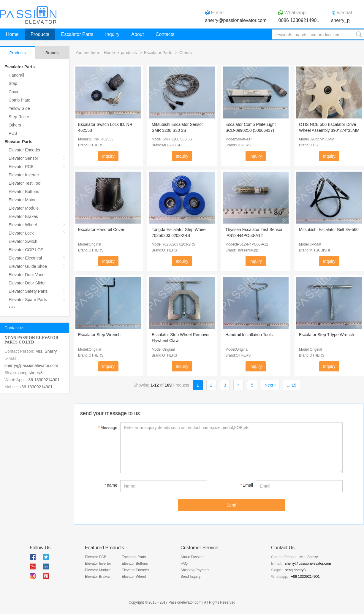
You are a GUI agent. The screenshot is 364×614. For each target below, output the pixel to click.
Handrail (16, 75)
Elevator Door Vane (27, 275)
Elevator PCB (21, 167)
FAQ (184, 564)
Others (15, 125)
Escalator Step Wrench (99, 335)
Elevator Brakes (23, 216)
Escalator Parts (77, 34)
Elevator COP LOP (26, 250)
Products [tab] (17, 53)
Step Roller (19, 117)
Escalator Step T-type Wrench (326, 335)
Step (13, 83)
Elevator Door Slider (27, 283)
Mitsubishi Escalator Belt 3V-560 (329, 230)
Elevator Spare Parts (28, 300)
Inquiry (112, 34)
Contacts (165, 34)
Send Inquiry (190, 577)
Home (12, 34)
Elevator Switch (23, 241)
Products (40, 34)
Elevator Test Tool (25, 183)
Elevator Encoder (24, 150)
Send (231, 505)
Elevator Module (24, 208)
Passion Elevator (28, 15)
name (111, 485)
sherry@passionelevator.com (236, 20)
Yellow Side (19, 108)
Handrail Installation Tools (249, 335)
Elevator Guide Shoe (28, 266)
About (137, 34)
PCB (13, 133)
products (129, 53)
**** (12, 308)
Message (108, 428)
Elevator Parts (18, 142)
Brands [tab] (52, 53)
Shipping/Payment (195, 570)
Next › (270, 385)
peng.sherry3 (31, 373)
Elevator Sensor (23, 158)
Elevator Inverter (24, 175)
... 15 (291, 385)
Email (247, 485)
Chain (14, 92)
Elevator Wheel (23, 225)
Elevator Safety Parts (28, 291)
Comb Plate (19, 100)
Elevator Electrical (25, 258)
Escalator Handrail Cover (101, 230)
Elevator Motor (22, 200)
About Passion (192, 557)
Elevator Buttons (24, 192)
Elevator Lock (21, 233)
